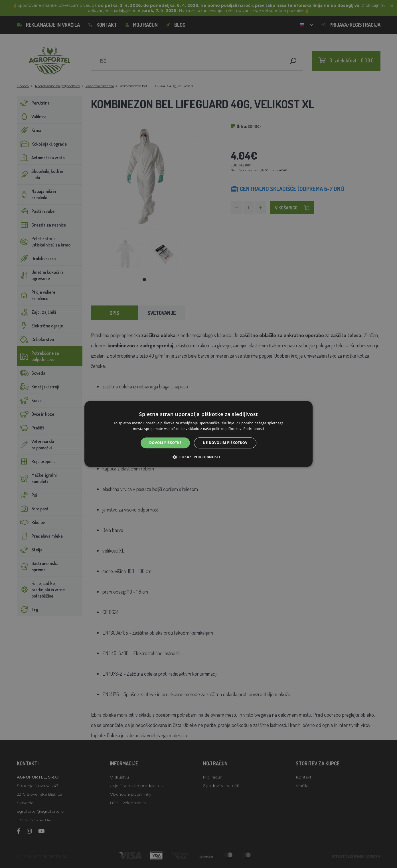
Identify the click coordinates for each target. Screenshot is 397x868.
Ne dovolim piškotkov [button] (225, 443)
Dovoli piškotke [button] (165, 443)
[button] (198, 457)
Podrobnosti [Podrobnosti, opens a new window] (254, 429)
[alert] (198, 434)
